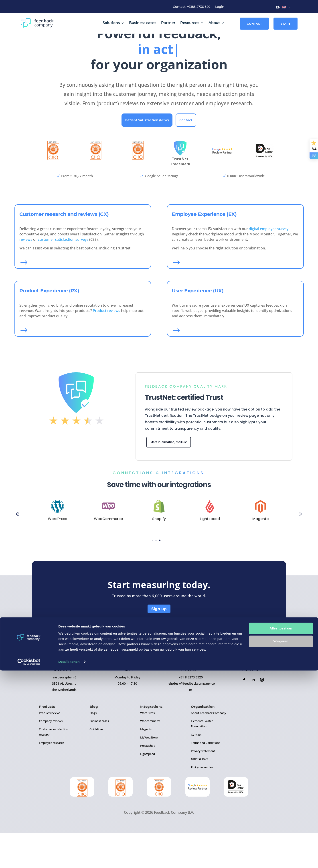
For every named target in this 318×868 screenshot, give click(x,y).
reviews (26, 273)
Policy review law (202, 802)
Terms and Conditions (206, 777)
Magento (146, 764)
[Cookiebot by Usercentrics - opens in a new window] (29, 859)
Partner (168, 23)
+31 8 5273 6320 (191, 712)
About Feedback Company (209, 748)
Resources (190, 23)
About (214, 23)
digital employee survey (269, 262)
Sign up (159, 643)
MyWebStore (149, 772)
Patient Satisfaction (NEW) (147, 154)
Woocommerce (150, 756)
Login (220, 7)
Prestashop (148, 780)
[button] (301, 549)
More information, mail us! (174, 476)
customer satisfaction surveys (63, 273)
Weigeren (281, 839)
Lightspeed (148, 789)
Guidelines (96, 764)
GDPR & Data (200, 794)
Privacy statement (203, 786)
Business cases (143, 23)
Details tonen (69, 859)
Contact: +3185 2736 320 (192, 7)
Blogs (93, 748)
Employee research (52, 777)
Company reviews (51, 756)
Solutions (111, 23)
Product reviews (106, 344)
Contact (254, 24)
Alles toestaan (281, 826)
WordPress (147, 748)
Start (286, 24)
